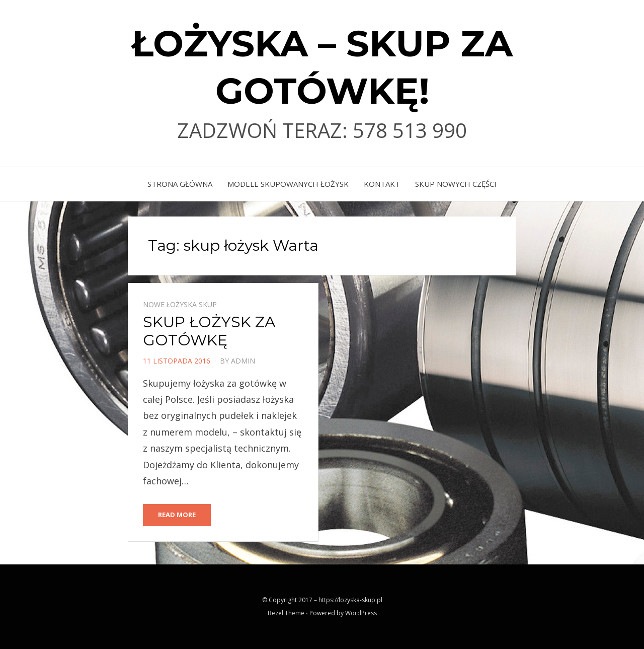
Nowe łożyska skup (180, 304)
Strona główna (180, 184)
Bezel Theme (286, 613)
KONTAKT (382, 184)
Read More (177, 515)
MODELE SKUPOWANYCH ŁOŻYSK (288, 184)
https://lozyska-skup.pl (350, 600)
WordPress (361, 613)
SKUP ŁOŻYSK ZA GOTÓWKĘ (209, 331)
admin (243, 361)
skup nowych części (456, 184)
